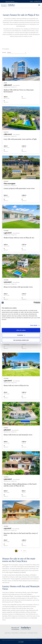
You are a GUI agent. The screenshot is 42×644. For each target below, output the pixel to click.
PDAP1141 (6, 428)
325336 (5, 83)
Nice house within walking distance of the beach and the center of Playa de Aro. (20, 485)
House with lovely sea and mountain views (18, 435)
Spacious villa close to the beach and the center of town (21, 534)
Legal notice (7, 633)
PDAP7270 (6, 132)
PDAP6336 (6, 379)
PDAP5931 (6, 526)
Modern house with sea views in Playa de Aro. (19, 238)
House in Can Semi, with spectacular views (18, 287)
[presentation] (4, 69)
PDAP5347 (6, 181)
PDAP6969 (6, 231)
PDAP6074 (6, 477)
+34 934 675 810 (37, 1)
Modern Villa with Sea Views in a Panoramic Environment (19, 91)
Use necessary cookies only (21, 340)
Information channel (33, 633)
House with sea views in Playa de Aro (16, 386)
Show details (34, 325)
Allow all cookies (21, 330)
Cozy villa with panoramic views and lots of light (20, 139)
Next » (25, 551)
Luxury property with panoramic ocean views (19, 188)
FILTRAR (21, 642)
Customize (21, 335)
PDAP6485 (6, 280)
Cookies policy (23, 633)
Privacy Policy (15, 633)
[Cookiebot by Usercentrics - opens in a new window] (34, 303)
